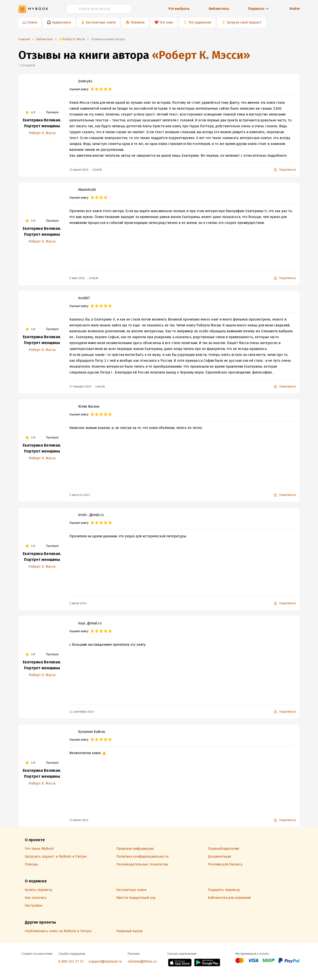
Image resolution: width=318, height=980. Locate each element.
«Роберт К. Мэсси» (201, 55)
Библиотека (219, 9)
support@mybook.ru (105, 961)
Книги (32, 22)
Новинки (138, 22)
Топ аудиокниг (200, 22)
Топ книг (166, 22)
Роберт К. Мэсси (42, 133)
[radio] (92, 89)
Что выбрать (179, 9)
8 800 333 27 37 (71, 961)
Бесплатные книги (101, 22)
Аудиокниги (61, 22)
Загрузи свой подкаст (244, 22)
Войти (295, 9)
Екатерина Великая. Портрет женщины (42, 123)
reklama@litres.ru (142, 961)
